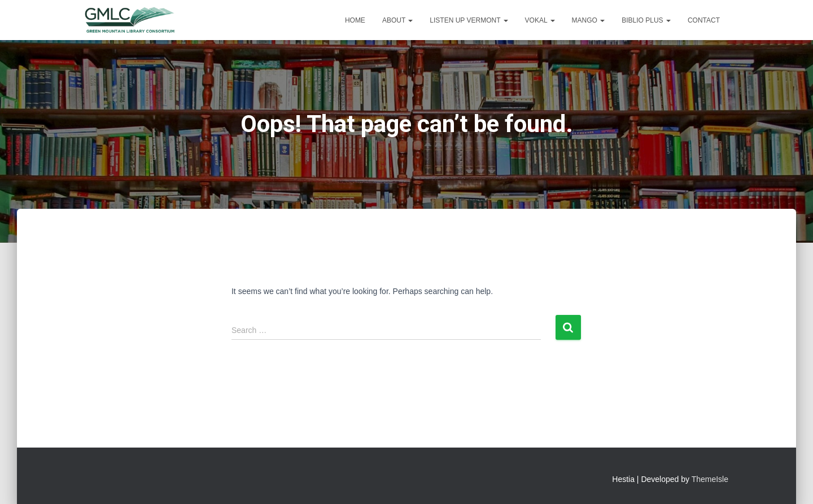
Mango (589, 20)
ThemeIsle (710, 479)
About (397, 20)
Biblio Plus (646, 20)
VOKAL (540, 20)
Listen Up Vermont (469, 20)
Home (355, 20)
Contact (704, 20)
